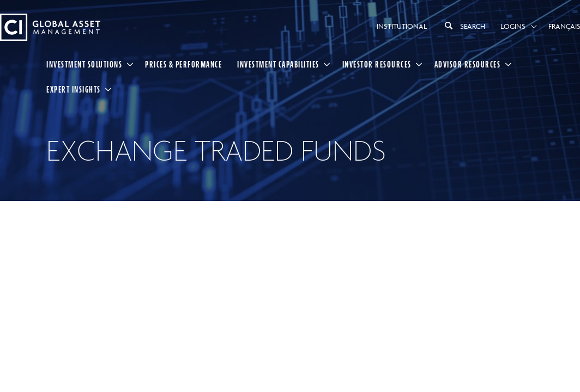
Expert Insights (74, 89)
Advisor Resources (468, 64)
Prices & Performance (183, 64)
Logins (513, 26)
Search (464, 26)
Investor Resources (377, 64)
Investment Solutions (84, 64)
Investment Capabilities (278, 64)
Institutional (402, 26)
